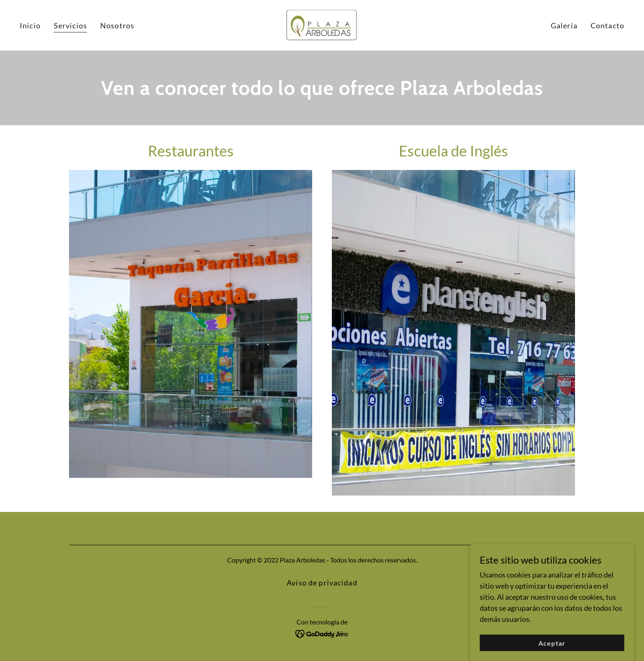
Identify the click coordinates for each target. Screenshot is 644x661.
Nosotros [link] (117, 25)
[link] (322, 24)
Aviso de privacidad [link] (322, 583)
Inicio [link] (30, 25)
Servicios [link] (70, 25)
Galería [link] (564, 25)
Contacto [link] (607, 25)
